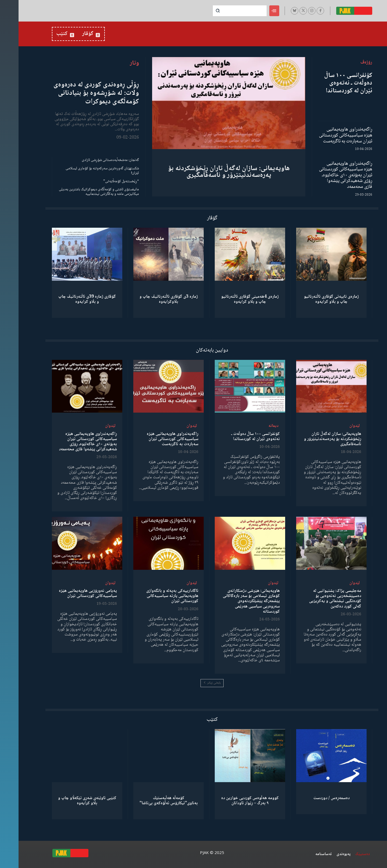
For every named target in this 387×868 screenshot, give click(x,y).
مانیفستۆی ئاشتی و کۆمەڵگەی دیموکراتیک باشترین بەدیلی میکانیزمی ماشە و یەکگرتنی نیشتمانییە (80, 192)
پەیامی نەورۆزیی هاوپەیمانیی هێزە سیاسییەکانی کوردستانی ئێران (69, 593)
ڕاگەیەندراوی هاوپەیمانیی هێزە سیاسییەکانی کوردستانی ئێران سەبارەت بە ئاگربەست (327, 135)
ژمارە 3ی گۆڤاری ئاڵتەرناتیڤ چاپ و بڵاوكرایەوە (150, 299)
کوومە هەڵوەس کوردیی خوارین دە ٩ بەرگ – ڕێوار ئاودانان (231, 801)
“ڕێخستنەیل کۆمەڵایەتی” (103, 181)
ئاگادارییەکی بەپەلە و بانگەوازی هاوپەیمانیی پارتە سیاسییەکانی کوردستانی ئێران (154, 596)
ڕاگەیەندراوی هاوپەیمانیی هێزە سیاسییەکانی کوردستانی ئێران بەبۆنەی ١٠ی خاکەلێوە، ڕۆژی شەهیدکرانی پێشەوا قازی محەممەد (327, 175)
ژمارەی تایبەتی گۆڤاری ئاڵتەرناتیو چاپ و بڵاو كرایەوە (313, 299)
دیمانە (255, 426)
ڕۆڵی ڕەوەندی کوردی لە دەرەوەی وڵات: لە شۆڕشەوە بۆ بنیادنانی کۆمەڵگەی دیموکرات (78, 93)
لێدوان (336, 426)
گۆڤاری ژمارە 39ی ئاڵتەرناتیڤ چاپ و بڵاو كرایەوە (69, 299)
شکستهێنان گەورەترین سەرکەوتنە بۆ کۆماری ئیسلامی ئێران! (84, 171)
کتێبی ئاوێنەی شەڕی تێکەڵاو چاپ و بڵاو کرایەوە (69, 801)
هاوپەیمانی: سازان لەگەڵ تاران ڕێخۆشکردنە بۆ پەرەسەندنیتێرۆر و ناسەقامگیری (210, 172)
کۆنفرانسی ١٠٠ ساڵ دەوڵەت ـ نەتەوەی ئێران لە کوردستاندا (330, 83)
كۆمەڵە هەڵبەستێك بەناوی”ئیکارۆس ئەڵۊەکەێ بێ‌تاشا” (150, 801)
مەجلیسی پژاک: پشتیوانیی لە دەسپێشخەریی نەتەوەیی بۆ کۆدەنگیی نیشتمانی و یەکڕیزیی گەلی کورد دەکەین (317, 599)
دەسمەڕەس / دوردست (313, 798)
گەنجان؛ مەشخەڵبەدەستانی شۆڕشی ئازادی (92, 160)
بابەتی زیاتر (193, 683)
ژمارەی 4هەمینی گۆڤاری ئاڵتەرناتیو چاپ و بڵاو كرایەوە (231, 299)
